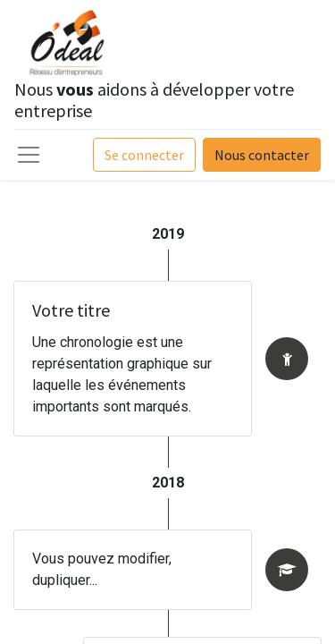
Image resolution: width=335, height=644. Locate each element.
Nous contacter (262, 155)
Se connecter (144, 155)
